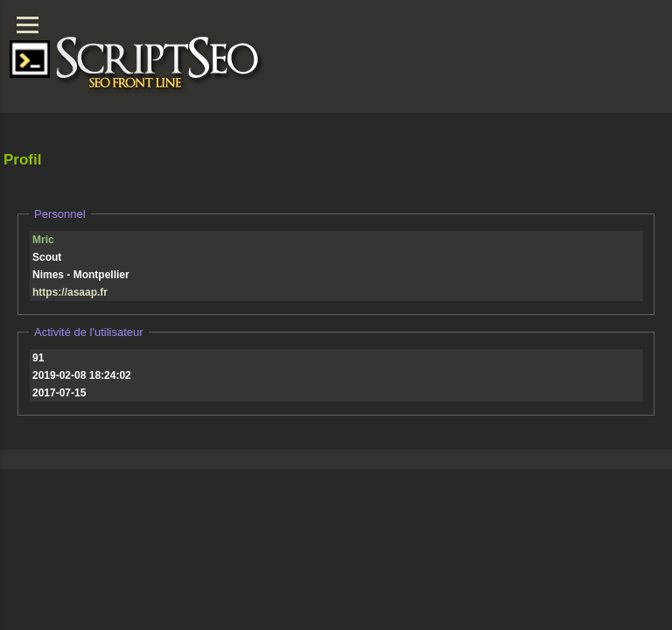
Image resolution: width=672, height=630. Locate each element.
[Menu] (28, 25)
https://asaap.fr (70, 292)
